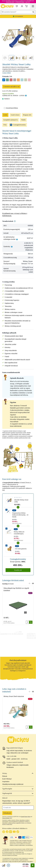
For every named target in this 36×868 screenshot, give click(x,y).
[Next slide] (32, 58)
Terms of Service (6, 818)
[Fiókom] (22, 6)
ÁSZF (30, 842)
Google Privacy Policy (26, 817)
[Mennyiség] (27, 622)
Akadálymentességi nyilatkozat (13, 784)
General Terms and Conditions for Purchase (20, 844)
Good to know (15, 115)
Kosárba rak (18, 570)
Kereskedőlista (29, 845)
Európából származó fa (11, 120)
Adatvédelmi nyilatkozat (22, 842)
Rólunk (5, 776)
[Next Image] (33, 37)
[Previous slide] (30, 583)
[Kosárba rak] (31, 622)
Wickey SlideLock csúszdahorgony (19, 533)
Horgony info (27, 115)
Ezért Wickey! (7, 779)
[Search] (33, 12)
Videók (23, 120)
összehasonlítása (11, 108)
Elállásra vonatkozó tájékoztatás (17, 845)
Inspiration (6, 782)
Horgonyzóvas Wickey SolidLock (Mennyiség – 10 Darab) (20, 515)
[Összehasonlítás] (5, 108)
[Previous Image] (3, 37)
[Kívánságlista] (8, 865)
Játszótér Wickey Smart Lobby (21, 501)
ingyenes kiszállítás (8, 94)
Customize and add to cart (11, 87)
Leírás (5, 115)
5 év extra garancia (21, 549)
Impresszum (13, 842)
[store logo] (7, 6)
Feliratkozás (7, 813)
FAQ (5, 125)
